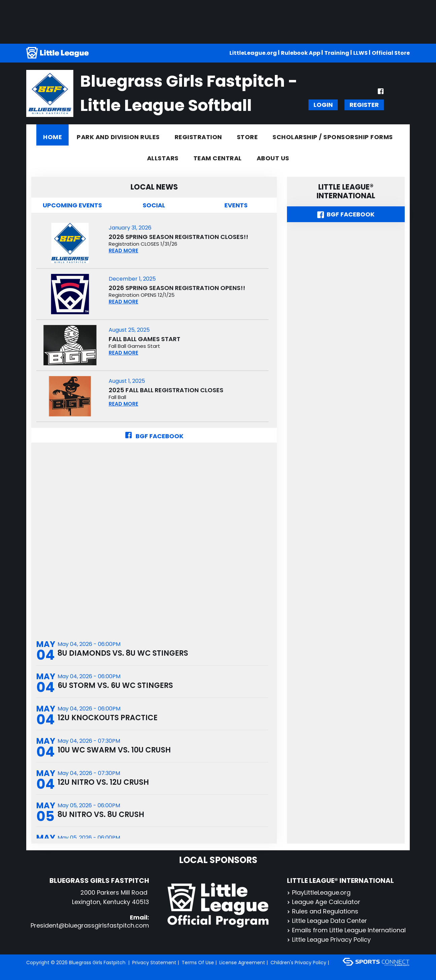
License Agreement (242, 963)
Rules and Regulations (323, 911)
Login (323, 105)
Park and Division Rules (118, 137)
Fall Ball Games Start (144, 339)
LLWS (360, 53)
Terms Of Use (198, 963)
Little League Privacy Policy (329, 940)
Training (337, 53)
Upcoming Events (72, 205)
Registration (198, 137)
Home (52, 137)
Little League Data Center (327, 921)
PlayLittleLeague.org (319, 892)
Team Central (218, 158)
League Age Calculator (324, 902)
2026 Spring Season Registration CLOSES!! (178, 237)
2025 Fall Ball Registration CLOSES (166, 390)
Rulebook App (301, 53)
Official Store (391, 53)
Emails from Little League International (346, 930)
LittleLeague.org (253, 53)
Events (236, 205)
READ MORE (123, 251)
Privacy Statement (154, 963)
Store (247, 137)
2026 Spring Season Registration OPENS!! (177, 288)
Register (364, 105)
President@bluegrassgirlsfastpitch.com (90, 925)
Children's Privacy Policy (298, 963)
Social (154, 205)
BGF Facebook (154, 436)
